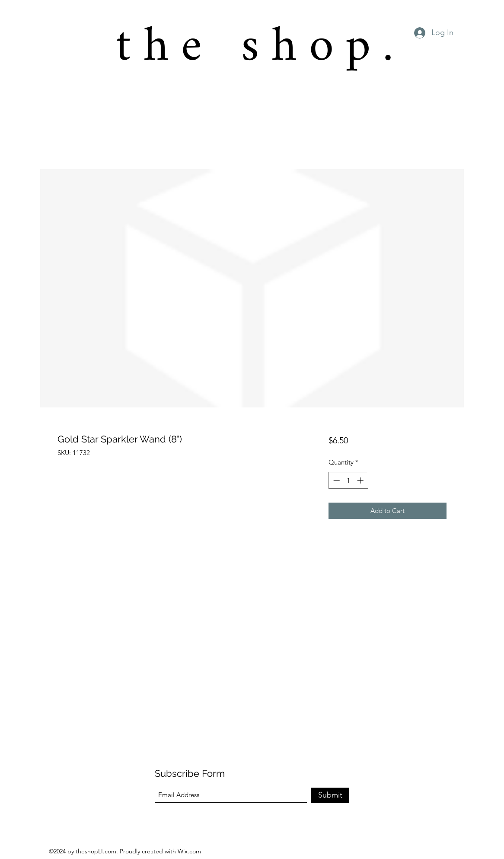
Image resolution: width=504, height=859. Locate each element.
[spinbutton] (348, 480)
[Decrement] (336, 480)
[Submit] (330, 795)
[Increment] (361, 480)
